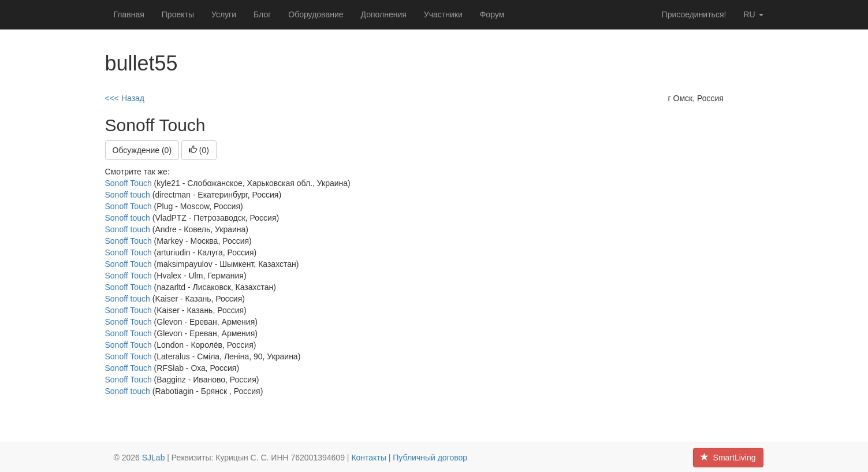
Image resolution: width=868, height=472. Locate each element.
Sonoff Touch (128, 183)
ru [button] (753, 14)
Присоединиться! (694, 14)
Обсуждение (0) (142, 150)
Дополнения (384, 14)
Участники (443, 14)
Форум (492, 14)
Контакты (368, 458)
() (199, 150)
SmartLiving (728, 458)
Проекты (178, 14)
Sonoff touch (128, 195)
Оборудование (316, 14)
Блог (262, 14)
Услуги (224, 14)
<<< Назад (125, 98)
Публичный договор (430, 458)
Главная (129, 14)
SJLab (154, 458)
